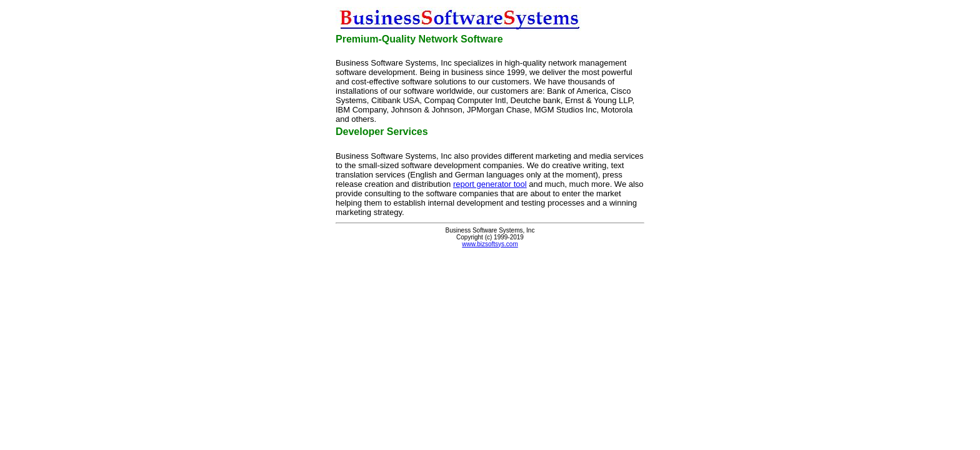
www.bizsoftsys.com (490, 244)
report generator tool (490, 184)
